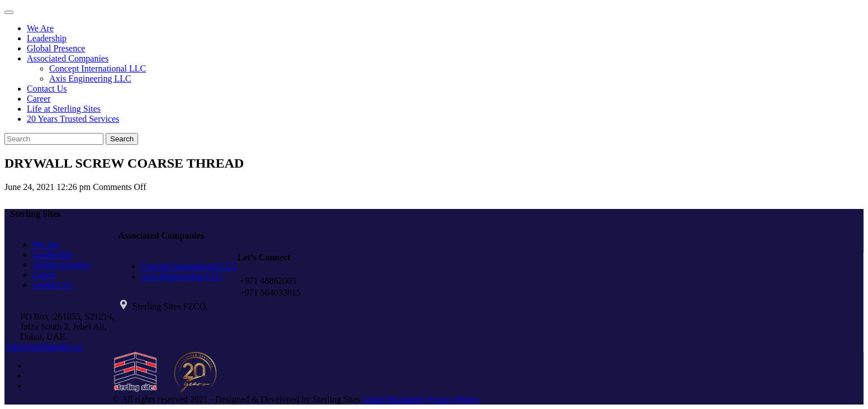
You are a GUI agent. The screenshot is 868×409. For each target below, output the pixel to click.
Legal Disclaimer (394, 399)
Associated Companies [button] (68, 58)
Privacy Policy (453, 399)
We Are (40, 28)
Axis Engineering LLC (90, 79)
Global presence (61, 265)
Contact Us (47, 89)
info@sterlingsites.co (44, 347)
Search (122, 139)
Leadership (47, 38)
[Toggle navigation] (9, 12)
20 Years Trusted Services (73, 119)
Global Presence (56, 48)
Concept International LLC (98, 68)
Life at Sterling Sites (64, 109)
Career (39, 99)
